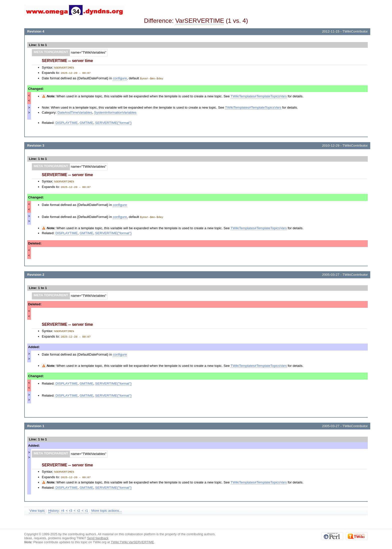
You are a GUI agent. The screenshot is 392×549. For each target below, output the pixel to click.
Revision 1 (36, 424)
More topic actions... (106, 508)
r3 (71, 508)
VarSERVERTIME (200, 21)
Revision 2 (36, 273)
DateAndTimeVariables (75, 112)
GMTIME (86, 122)
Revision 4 (36, 31)
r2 (78, 508)
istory (53, 508)
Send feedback (98, 536)
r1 (86, 508)
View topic (37, 508)
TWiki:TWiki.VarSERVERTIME (132, 540)
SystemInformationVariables (115, 112)
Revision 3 (36, 145)
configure (120, 78)
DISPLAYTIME (67, 122)
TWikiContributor (355, 31)
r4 (63, 508)
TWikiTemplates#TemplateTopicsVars (259, 95)
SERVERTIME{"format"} (113, 122)
